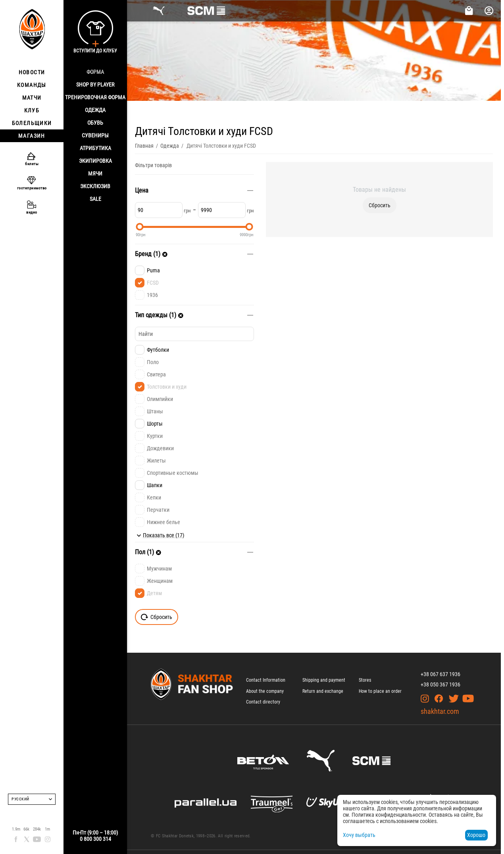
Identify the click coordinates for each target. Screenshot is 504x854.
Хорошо (476, 835)
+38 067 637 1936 (441, 674)
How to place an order (380, 691)
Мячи (95, 173)
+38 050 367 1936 (441, 684)
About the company (265, 691)
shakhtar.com (440, 711)
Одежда (95, 110)
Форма (95, 72)
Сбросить (380, 205)
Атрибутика (95, 148)
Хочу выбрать (359, 835)
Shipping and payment (324, 680)
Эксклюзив (95, 186)
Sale (95, 199)
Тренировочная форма (95, 97)
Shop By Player (95, 85)
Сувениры (95, 135)
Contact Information (266, 680)
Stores (365, 680)
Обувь (95, 123)
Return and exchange (323, 691)
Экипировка (95, 161)
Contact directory (263, 702)
